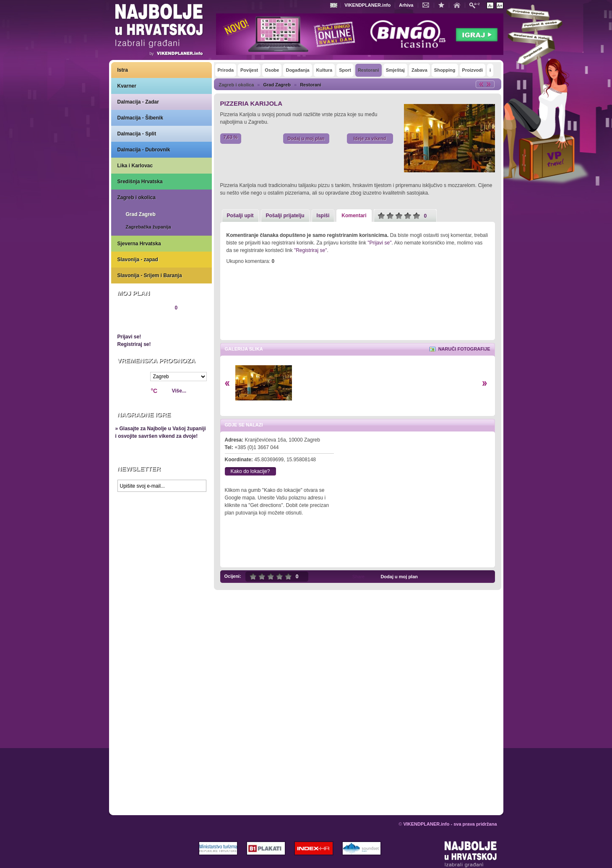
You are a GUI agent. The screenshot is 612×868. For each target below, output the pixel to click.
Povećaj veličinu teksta (500, 5)
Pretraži (477, 5)
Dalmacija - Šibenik (140, 118)
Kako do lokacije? (250, 471)
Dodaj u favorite (443, 5)
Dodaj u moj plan (306, 138)
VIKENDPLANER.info (367, 5)
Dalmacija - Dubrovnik (144, 150)
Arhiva (406, 5)
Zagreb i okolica (137, 198)
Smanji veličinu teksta (490, 5)
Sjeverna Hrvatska (139, 244)
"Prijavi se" (379, 243)
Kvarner (127, 86)
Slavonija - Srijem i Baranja (150, 275)
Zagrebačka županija (148, 227)
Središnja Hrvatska (140, 182)
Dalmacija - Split (137, 134)
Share (358, 577)
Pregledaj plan (143, 322)
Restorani (311, 85)
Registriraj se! (134, 344)
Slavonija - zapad (138, 260)
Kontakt (428, 5)
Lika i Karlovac (135, 166)
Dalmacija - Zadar (138, 102)
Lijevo (227, 383)
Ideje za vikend (370, 138)
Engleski (335, 5)
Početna (459, 5)
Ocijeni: (233, 576)
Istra (123, 70)
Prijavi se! (129, 337)
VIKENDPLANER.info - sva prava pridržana (450, 824)
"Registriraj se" (311, 250)
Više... (179, 391)
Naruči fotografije (464, 349)
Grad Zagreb (141, 214)
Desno (485, 383)
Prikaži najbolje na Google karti (161, 546)
